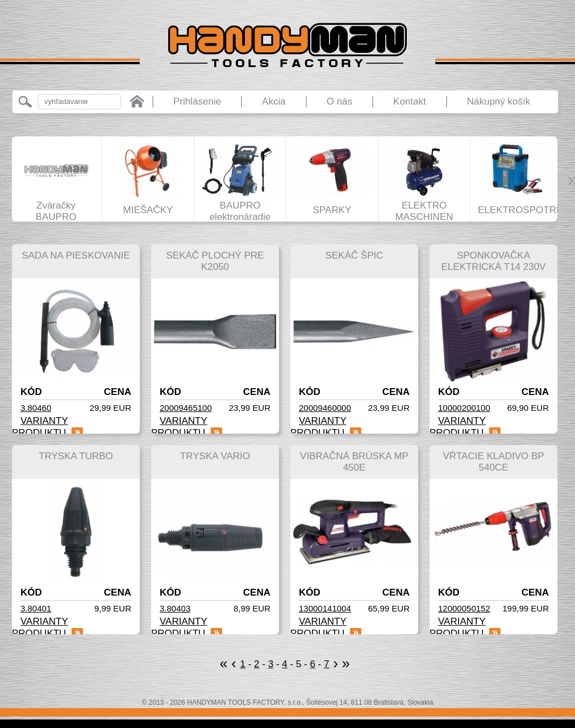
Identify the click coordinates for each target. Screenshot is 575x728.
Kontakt (410, 101)
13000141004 (325, 608)
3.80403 (175, 608)
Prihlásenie (197, 101)
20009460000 (325, 408)
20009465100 (186, 408)
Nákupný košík (499, 101)
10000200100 (464, 408)
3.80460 (36, 408)
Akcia (274, 101)
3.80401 (36, 608)
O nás (339, 101)
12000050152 (464, 608)
